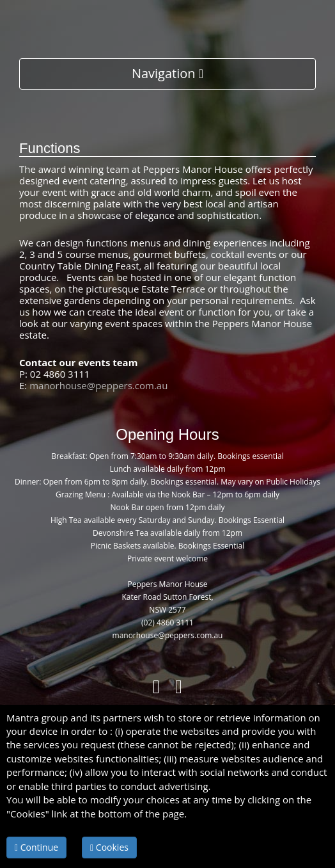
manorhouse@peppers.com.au (98, 385)
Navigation (167, 73)
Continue (36, 847)
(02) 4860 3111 (167, 623)
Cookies (109, 847)
